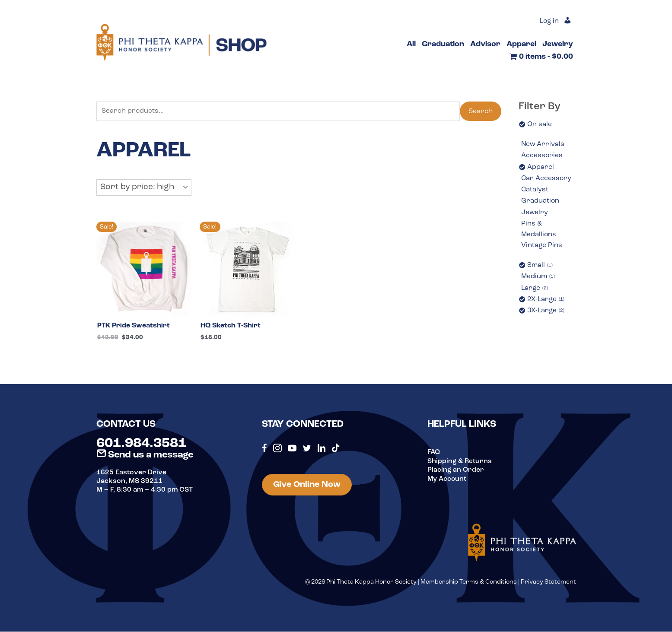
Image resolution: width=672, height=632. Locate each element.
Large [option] (535, 291)
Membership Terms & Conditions (469, 583)
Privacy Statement (548, 583)
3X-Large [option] (546, 314)
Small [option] (540, 268)
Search (481, 111)
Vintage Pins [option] (542, 248)
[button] (144, 188)
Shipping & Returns (460, 462)
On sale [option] (540, 124)
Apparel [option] (541, 168)
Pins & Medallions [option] (539, 231)
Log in (549, 22)
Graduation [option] (540, 202)
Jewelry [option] (535, 214)
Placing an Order (456, 470)
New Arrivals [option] (543, 145)
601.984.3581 (141, 445)
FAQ (434, 453)
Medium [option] (538, 279)
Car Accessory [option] (547, 179)
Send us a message (145, 456)
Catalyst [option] (535, 191)
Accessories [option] (542, 156)
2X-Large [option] (546, 303)
